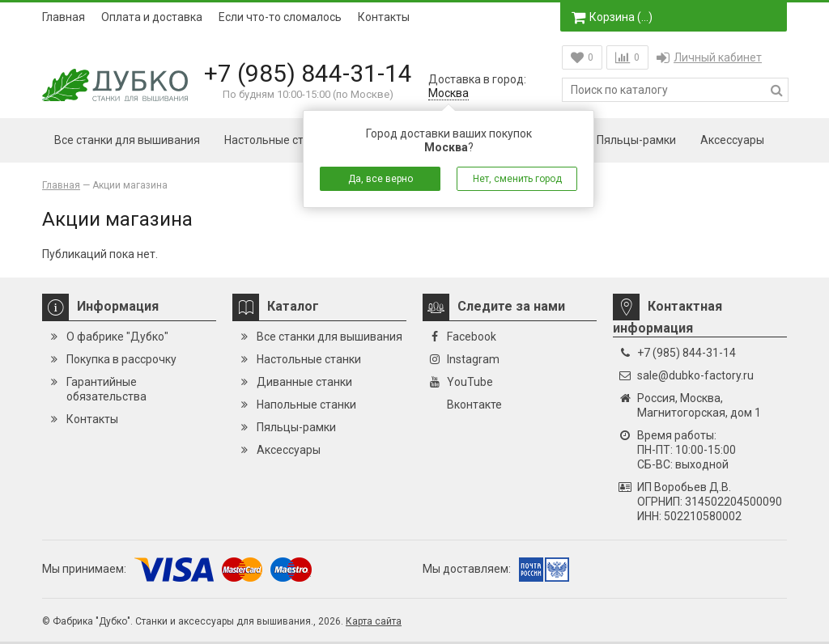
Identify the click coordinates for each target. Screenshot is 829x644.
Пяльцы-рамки (636, 140)
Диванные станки (304, 382)
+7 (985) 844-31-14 (308, 73)
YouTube (470, 382)
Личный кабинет (709, 57)
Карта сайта (374, 621)
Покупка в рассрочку (121, 359)
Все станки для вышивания (127, 140)
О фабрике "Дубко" (117, 337)
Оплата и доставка (152, 17)
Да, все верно (380, 179)
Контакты (384, 17)
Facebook (472, 337)
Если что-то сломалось (280, 17)
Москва (449, 93)
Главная (64, 17)
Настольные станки (276, 140)
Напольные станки (306, 405)
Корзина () (612, 17)
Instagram (473, 359)
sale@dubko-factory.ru (695, 375)
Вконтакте (474, 405)
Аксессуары (732, 140)
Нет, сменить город (517, 179)
